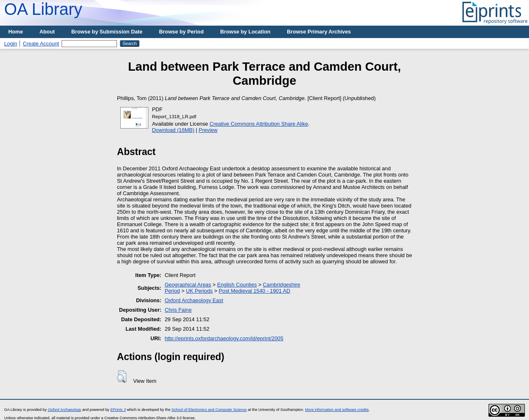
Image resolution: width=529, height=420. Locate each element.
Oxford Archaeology (64, 410)
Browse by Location (245, 32)
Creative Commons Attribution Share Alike (259, 124)
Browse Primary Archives (319, 32)
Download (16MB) (173, 130)
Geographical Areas (188, 285)
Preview (208, 130)
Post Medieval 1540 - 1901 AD (254, 291)
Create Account (41, 44)
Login (11, 44)
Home (16, 32)
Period (172, 291)
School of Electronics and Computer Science (209, 410)
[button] (122, 377)
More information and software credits (337, 410)
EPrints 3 (118, 410)
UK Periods (199, 291)
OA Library (43, 9)
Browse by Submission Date (107, 32)
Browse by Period (181, 32)
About (47, 32)
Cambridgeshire (281, 285)
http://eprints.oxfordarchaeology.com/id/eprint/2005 (224, 338)
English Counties (237, 285)
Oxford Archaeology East (194, 300)
